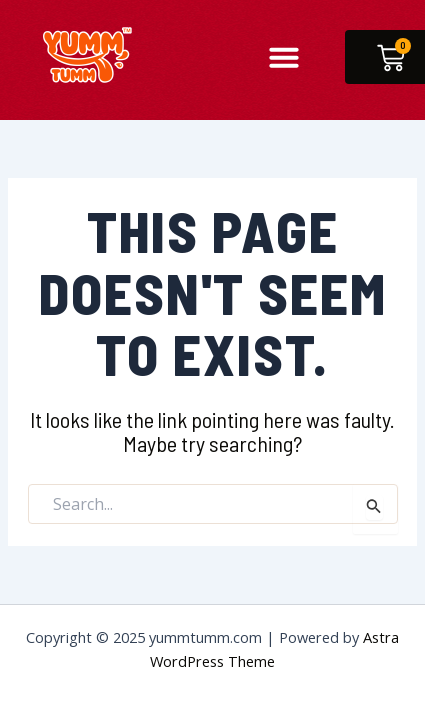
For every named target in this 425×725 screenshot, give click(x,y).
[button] (284, 57)
